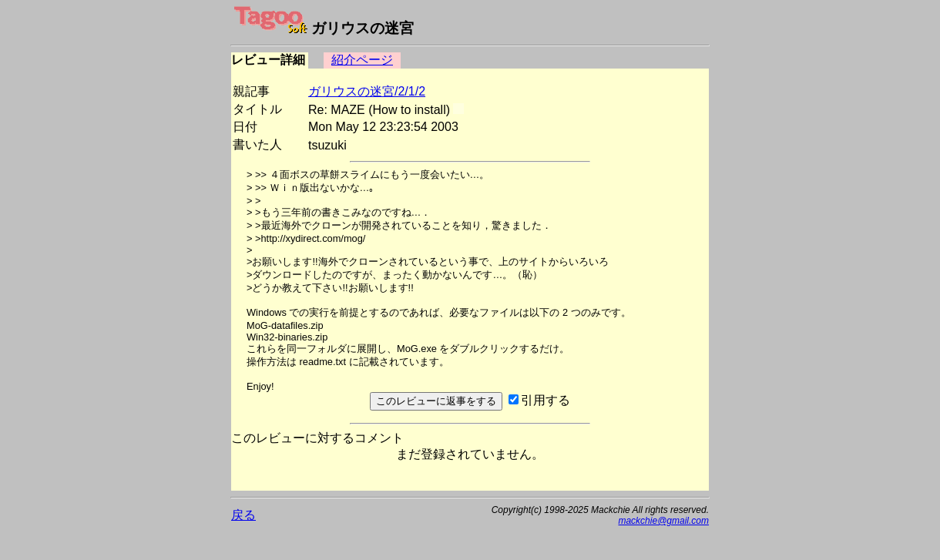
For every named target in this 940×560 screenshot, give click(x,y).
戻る (243, 515)
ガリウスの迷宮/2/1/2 (367, 91)
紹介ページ (362, 60)
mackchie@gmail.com (663, 521)
